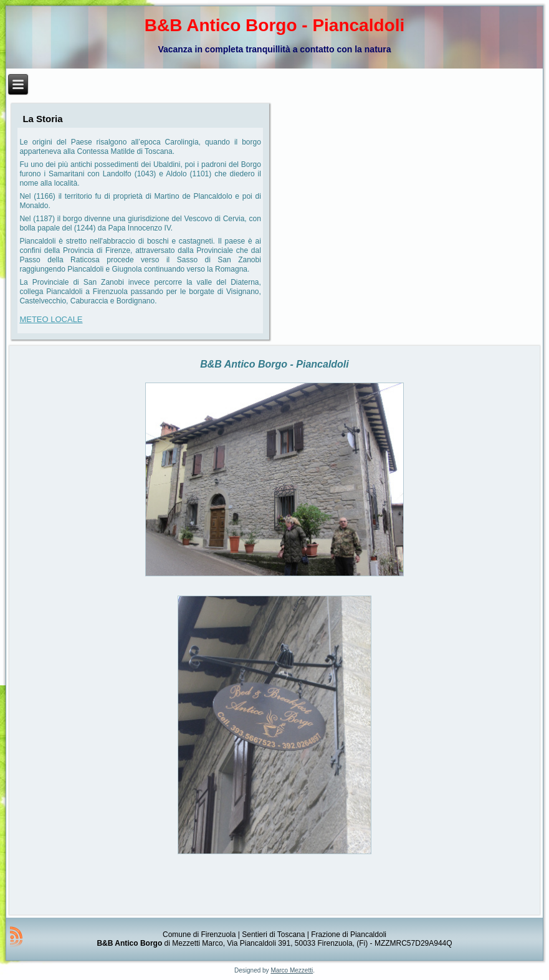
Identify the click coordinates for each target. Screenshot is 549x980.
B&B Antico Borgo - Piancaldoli (274, 25)
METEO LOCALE (51, 319)
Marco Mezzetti (292, 970)
